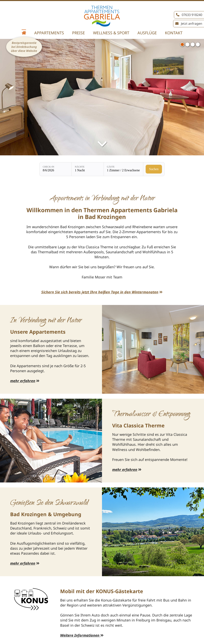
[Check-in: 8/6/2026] (56, 169)
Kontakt (174, 33)
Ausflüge (147, 33)
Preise (78, 33)
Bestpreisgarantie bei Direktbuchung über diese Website (24, 47)
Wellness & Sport (111, 33)
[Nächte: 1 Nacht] (88, 169)
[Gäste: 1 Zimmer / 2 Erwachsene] (123, 169)
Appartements (49, 33)
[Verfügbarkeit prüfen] (154, 169)
